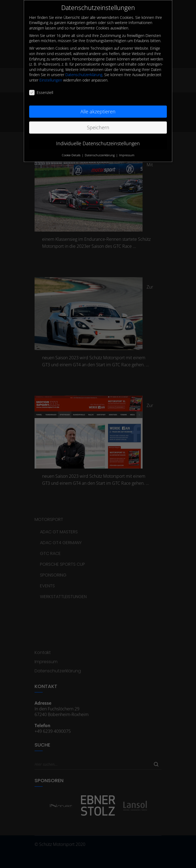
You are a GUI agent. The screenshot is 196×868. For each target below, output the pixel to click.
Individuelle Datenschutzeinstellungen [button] (98, 138)
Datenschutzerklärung (84, 70)
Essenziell (41, 88)
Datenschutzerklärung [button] (100, 150)
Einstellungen (51, 75)
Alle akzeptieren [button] (98, 107)
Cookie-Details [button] (72, 150)
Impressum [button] (127, 150)
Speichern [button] (98, 123)
